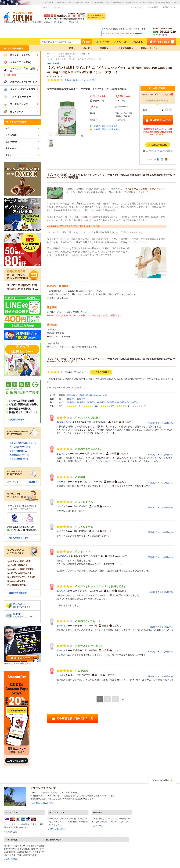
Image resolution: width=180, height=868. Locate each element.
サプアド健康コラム (18, 451)
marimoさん (63, 556)
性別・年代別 (11, 142)
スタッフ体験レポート (19, 459)
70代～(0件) (132, 402)
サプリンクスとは (136, 7)
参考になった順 (100, 395)
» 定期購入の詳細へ (16, 420)
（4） (108, 406)
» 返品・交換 (97, 826)
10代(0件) (71, 402)
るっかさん (62, 626)
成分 (7, 128)
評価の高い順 (73, 395)
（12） (91, 406)
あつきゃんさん (64, 422)
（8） (74, 406)
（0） (140, 406)
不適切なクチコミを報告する (160, 423)
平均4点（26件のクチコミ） (77, 80)
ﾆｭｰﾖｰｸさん (62, 506)
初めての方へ (19, 604)
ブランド (9, 155)
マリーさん (62, 482)
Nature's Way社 (53, 63)
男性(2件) (71, 399)
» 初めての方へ (48, 803)
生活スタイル (11, 148)
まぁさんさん (63, 453)
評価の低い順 (86, 395)
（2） (124, 406)
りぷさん (61, 675)
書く (94, 80)
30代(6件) (91, 402)
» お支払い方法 (11, 832)
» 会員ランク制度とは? (17, 593)
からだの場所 (11, 135)
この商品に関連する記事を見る (106, 129)
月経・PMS (11, 75)
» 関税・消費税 (11, 859)
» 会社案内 (35, 803)
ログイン (105, 29)
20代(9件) (81, 402)
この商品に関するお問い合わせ (159, 151)
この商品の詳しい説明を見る (105, 126)
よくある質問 (152, 7)
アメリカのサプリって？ (20, 447)
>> (123, 699)
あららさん (62, 591)
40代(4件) (101, 402)
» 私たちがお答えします (18, 538)
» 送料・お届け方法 (56, 829)
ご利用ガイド (167, 7)
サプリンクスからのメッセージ (23, 443)
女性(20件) (81, 399)
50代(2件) (111, 402)
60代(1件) (121, 402)
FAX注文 (17, 614)
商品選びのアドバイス (19, 455)
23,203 (32, 482)
